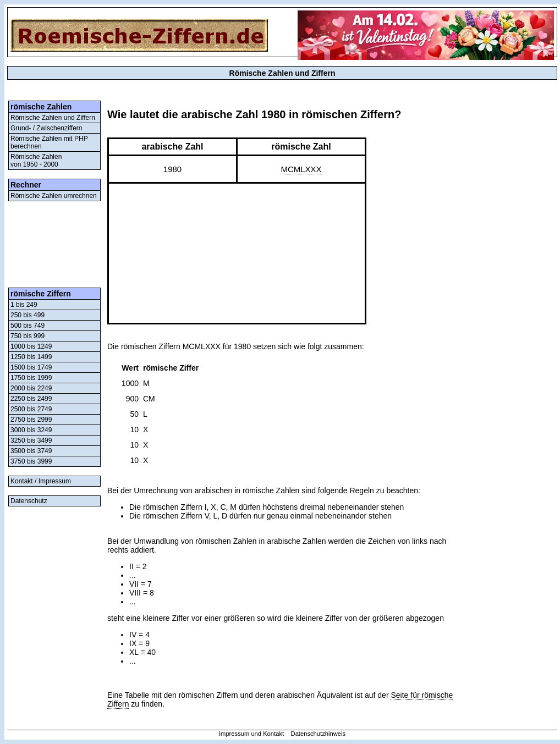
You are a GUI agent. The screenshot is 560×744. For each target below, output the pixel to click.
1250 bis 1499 (31, 357)
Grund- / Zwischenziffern (46, 128)
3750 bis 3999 (31, 461)
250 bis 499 (28, 315)
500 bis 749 (28, 326)
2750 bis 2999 (31, 420)
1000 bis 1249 (31, 346)
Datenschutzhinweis (319, 734)
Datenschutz (29, 501)
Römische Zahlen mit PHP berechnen (49, 142)
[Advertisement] (54, 244)
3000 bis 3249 (31, 430)
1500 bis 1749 (31, 367)
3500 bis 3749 (31, 451)
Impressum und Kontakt (251, 734)
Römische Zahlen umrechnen (54, 196)
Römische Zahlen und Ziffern (53, 118)
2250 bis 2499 (31, 399)
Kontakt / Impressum (41, 481)
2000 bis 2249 (31, 388)
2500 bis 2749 (31, 409)
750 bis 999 (28, 336)
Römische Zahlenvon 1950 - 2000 (36, 161)
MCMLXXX (301, 169)
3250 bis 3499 (31, 440)
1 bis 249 (24, 305)
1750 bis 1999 (31, 378)
